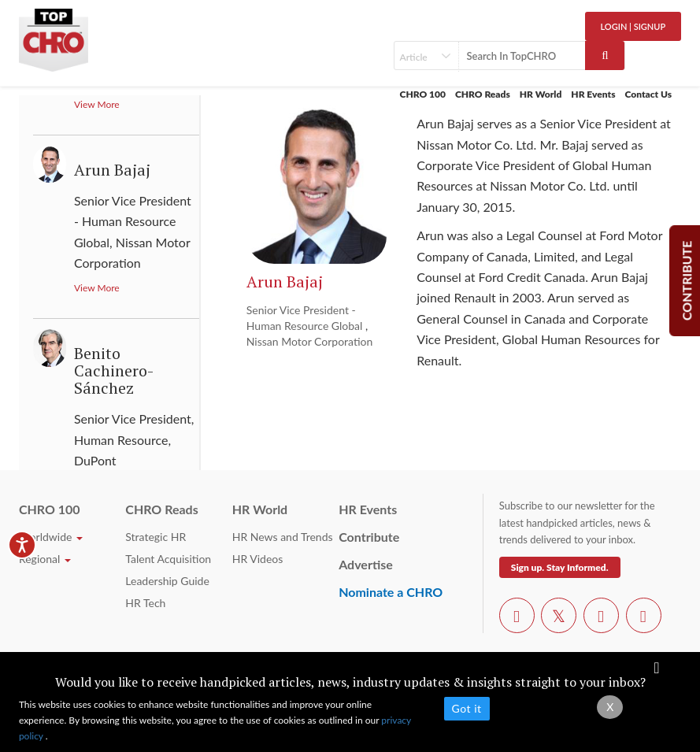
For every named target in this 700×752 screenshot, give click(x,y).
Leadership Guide (167, 581)
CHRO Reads (483, 94)
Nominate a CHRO (391, 592)
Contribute (369, 537)
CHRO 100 (423, 94)
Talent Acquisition (168, 559)
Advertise (366, 564)
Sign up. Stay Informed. (560, 567)
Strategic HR (156, 537)
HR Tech (145, 603)
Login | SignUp (633, 26)
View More (97, 288)
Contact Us (649, 94)
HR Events (593, 94)
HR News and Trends (283, 537)
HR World (541, 94)
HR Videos (258, 559)
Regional (45, 559)
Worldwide (51, 537)
